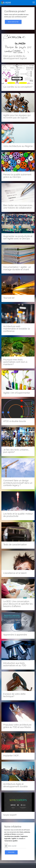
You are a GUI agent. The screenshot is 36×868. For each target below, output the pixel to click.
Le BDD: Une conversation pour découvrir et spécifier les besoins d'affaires (18, 604)
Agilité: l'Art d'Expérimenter (17, 393)
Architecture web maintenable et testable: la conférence (17, 329)
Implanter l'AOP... (11, 756)
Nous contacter (13, 22)
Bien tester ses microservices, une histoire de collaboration (18, 207)
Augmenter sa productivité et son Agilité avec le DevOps (18, 237)
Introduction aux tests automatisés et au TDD (15, 664)
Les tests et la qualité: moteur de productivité (18, 515)
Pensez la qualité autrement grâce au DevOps (17, 176)
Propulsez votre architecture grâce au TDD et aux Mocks (17, 726)
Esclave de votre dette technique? (14, 695)
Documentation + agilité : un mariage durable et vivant (17, 268)
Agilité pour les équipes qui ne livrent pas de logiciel (17, 116)
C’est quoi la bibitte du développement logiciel (15, 57)
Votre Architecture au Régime (18, 146)
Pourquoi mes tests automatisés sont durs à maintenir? (15, 362)
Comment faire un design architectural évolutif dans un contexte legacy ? (18, 483)
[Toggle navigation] (34, 2)
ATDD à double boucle (15, 421)
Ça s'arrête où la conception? (18, 87)
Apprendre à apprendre (15, 635)
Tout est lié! (9, 298)
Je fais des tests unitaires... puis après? (16, 451)
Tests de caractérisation (15, 544)
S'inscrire (11, 852)
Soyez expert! (10, 815)
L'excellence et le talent (15, 573)
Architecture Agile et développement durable (15, 785)
